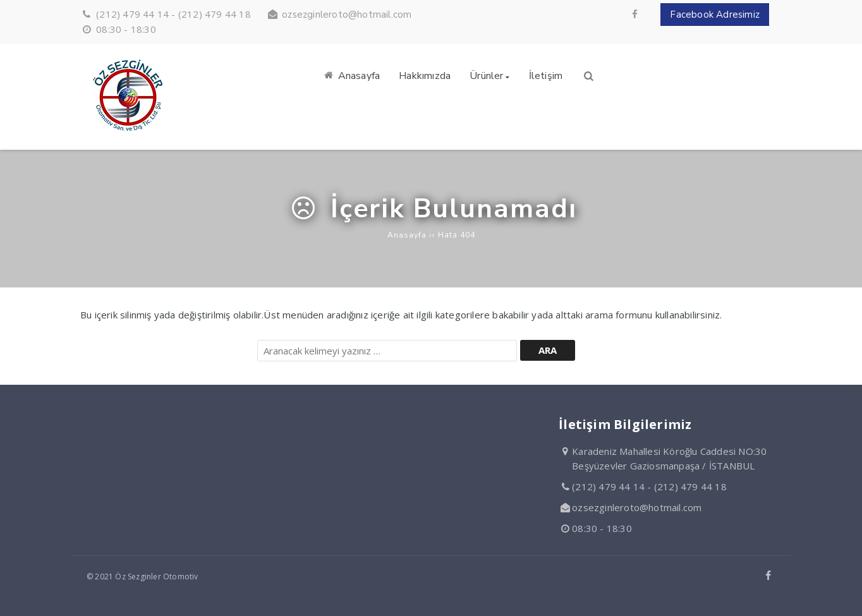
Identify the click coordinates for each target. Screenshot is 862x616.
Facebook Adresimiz (715, 15)
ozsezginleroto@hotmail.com (347, 15)
